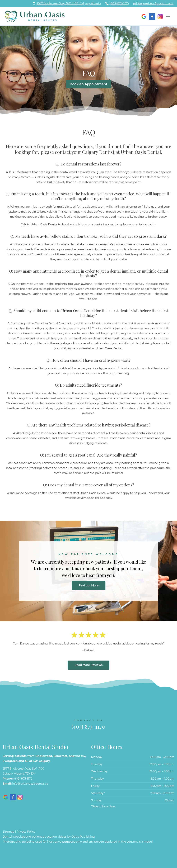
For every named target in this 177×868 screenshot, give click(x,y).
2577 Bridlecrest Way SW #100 (23, 769)
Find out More (89, 585)
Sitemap (8, 832)
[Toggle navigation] (168, 16)
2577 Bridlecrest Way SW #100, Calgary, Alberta (69, 3)
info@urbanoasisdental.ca (30, 784)
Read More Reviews (88, 665)
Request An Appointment (155, 3)
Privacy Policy (26, 832)
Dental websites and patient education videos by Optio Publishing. (49, 837)
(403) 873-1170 (119, 3)
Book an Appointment (88, 84)
